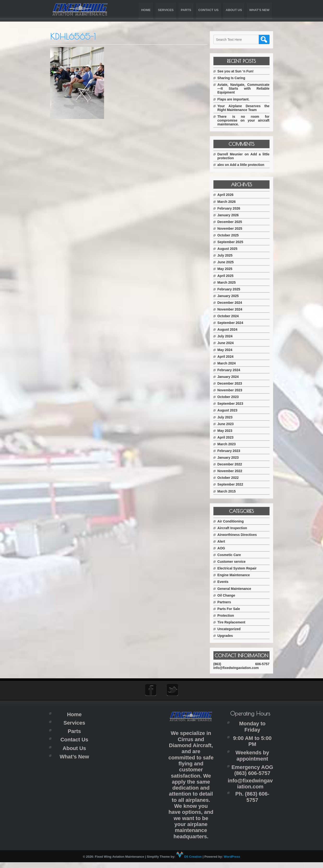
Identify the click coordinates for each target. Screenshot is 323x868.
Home (146, 10)
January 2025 (231, 296)
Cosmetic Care (232, 555)
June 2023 (229, 424)
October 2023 (231, 397)
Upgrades (228, 636)
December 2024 (233, 303)
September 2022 (233, 484)
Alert (224, 541)
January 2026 (231, 215)
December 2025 (233, 222)
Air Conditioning (234, 521)
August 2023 (230, 410)
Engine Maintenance (237, 575)
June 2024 (229, 343)
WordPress (232, 862)
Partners (227, 602)
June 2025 (229, 262)
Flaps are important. (236, 99)
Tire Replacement (234, 622)
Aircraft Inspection (235, 528)
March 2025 (229, 282)
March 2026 (229, 202)
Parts (186, 10)
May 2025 (228, 269)
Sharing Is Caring (234, 78)
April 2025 (228, 276)
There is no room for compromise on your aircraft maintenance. (245, 120)
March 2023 (229, 444)
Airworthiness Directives (240, 535)
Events (226, 582)
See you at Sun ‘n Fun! (238, 71)
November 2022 (233, 471)
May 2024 (228, 350)
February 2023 (232, 451)
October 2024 (231, 316)
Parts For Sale (232, 609)
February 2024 (232, 370)
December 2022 (233, 464)
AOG (224, 548)
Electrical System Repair (240, 568)
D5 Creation (189, 862)
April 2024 (228, 357)
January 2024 (231, 377)
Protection (229, 616)
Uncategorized (232, 629)
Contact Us (208, 10)
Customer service (235, 562)
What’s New (259, 10)
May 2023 (228, 431)
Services (166, 10)
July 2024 (228, 336)
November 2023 (233, 390)
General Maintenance (237, 589)
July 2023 (228, 417)
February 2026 (232, 208)
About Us (234, 10)
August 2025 (230, 249)
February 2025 (232, 289)
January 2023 (231, 457)
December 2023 (233, 383)
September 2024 (233, 323)
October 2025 (231, 235)
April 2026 (228, 195)
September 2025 (233, 242)
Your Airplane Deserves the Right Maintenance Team (245, 108)
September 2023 (233, 404)
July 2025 (228, 255)
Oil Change (229, 595)
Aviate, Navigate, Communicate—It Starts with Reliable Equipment (245, 88)
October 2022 (231, 478)
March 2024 (229, 363)
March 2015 (229, 491)
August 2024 (230, 329)
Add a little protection (250, 165)
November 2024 (233, 309)
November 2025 (233, 229)
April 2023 (228, 437)
